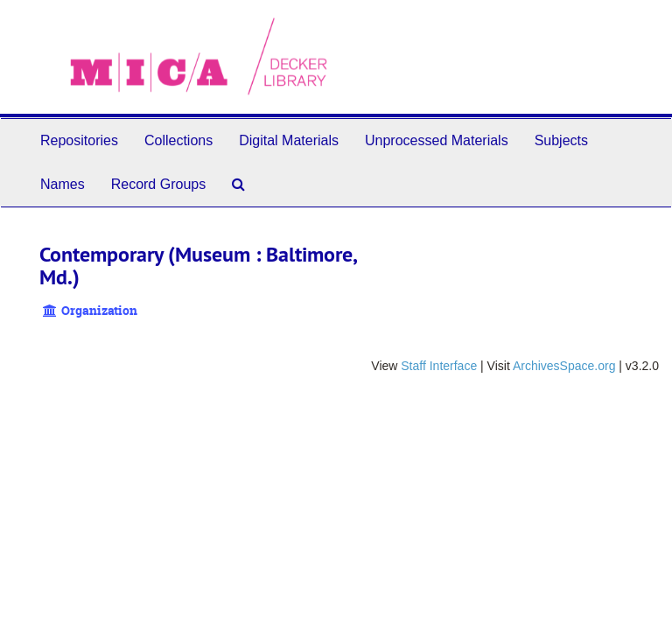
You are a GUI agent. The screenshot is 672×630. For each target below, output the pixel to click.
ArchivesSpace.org (564, 366)
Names (63, 184)
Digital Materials (289, 140)
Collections (178, 140)
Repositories (79, 140)
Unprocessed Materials (437, 140)
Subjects (561, 140)
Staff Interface (439, 366)
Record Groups (159, 184)
